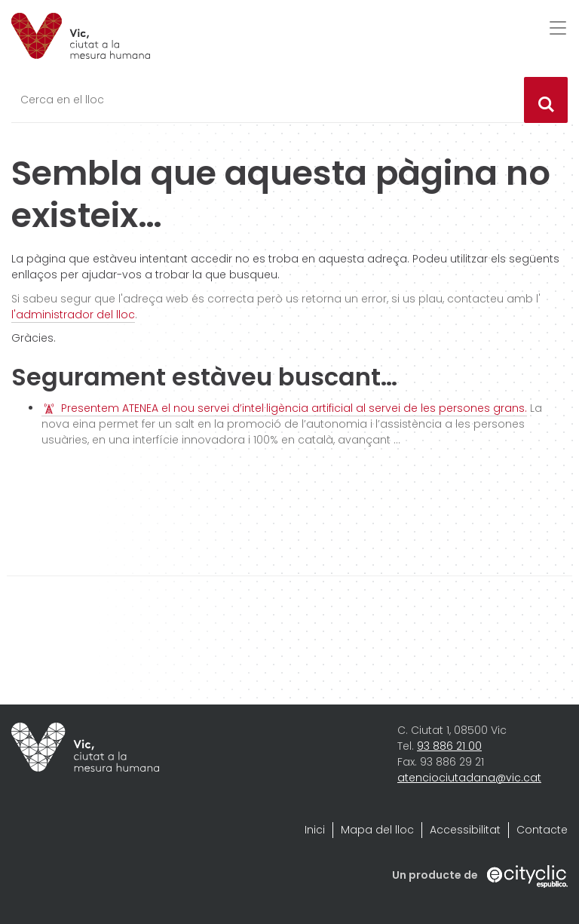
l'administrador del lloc (73, 315)
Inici (315, 830)
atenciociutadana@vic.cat (469, 778)
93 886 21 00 (449, 746)
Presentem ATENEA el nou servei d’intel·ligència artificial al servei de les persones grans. (294, 408)
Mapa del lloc (377, 830)
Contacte (542, 830)
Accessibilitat (465, 830)
